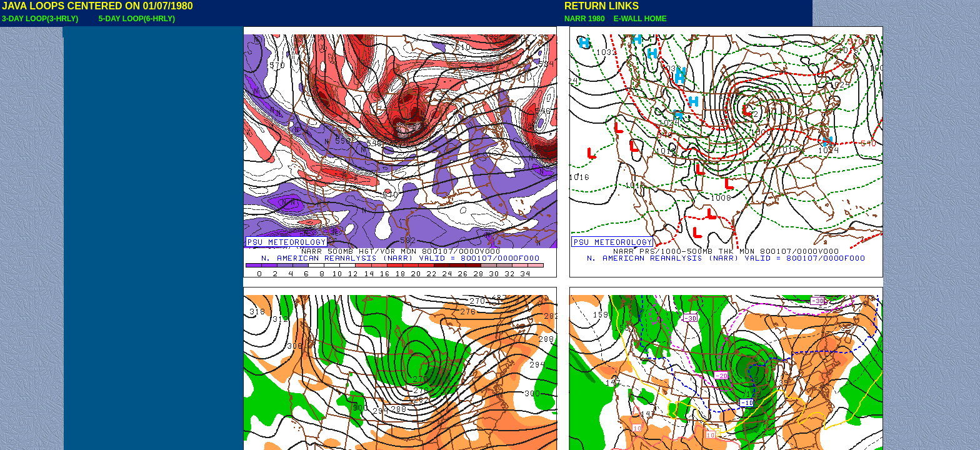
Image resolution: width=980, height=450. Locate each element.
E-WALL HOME (638, 19)
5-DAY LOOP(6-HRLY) (137, 19)
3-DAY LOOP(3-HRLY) (40, 19)
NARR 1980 (586, 19)
